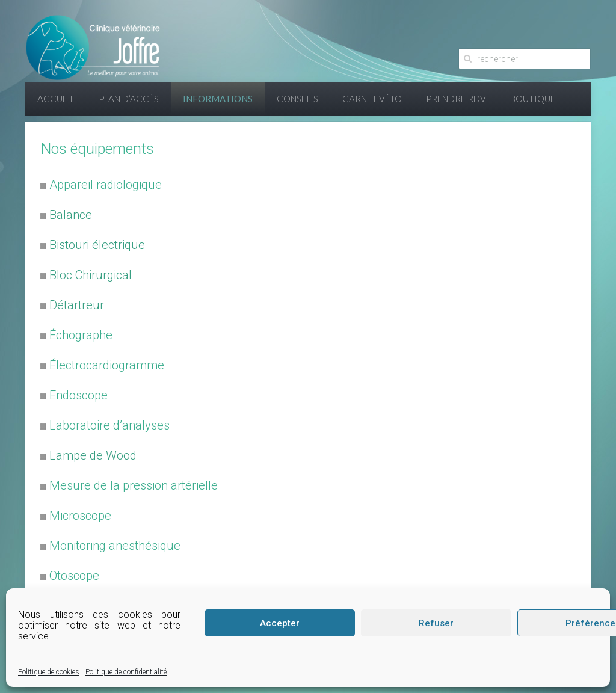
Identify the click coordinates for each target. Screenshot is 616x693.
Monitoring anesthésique (115, 546)
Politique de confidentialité (126, 672)
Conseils (297, 99)
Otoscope (74, 576)
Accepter (280, 623)
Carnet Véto (372, 99)
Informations (218, 99)
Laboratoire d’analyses (109, 425)
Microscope (80, 516)
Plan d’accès (129, 99)
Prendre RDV (456, 99)
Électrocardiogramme (107, 365)
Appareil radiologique (106, 185)
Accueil (56, 99)
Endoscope (79, 395)
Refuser (436, 623)
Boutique (533, 99)
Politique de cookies (49, 672)
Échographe (81, 335)
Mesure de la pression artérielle (134, 485)
